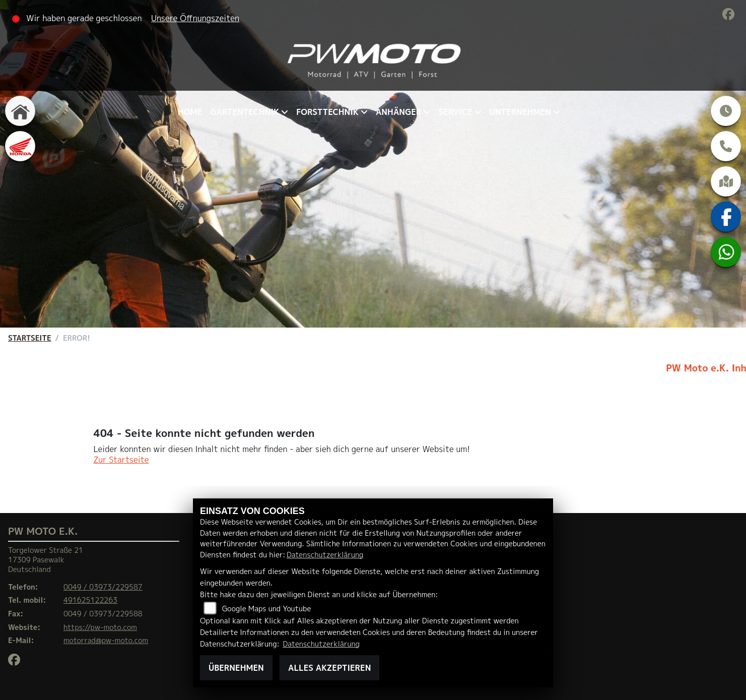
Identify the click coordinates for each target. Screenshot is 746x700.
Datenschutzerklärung (325, 555)
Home (190, 112)
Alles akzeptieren (329, 668)
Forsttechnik (327, 112)
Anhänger (398, 112)
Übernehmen (236, 668)
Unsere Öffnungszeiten (195, 18)
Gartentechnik (245, 112)
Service (455, 112)
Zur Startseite (121, 460)
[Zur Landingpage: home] (20, 111)
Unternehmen (520, 112)
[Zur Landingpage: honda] (20, 146)
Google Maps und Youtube (267, 609)
